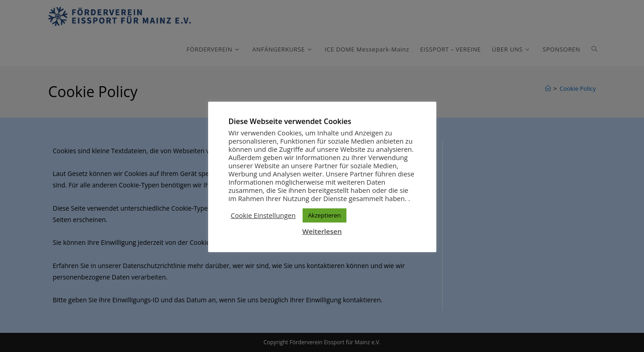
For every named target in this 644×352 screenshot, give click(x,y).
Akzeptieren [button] (325, 215)
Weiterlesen (322, 231)
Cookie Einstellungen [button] (263, 215)
